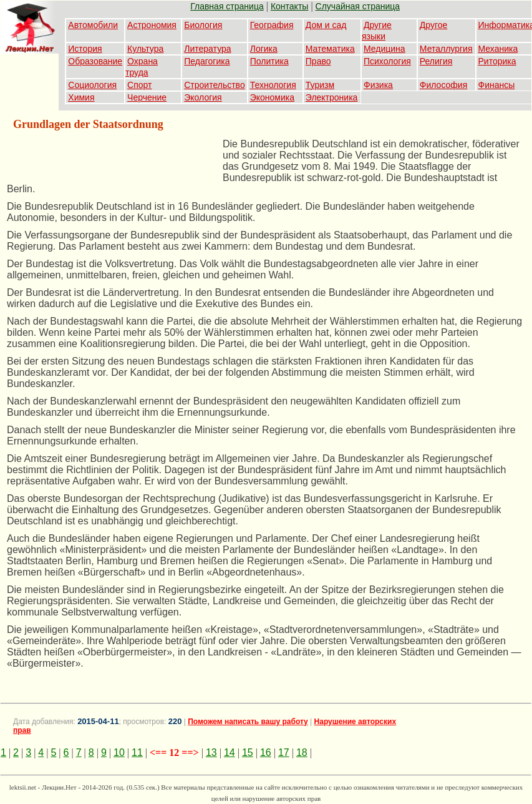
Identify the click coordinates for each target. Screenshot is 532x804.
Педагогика (207, 61)
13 (211, 753)
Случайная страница (358, 6)
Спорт (139, 85)
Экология (203, 97)
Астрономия (152, 25)
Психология (387, 61)
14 (230, 753)
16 (266, 753)
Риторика (497, 61)
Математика (330, 49)
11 (137, 753)
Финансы (497, 85)
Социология (92, 85)
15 (248, 753)
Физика (378, 85)
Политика (269, 61)
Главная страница (227, 6)
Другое (433, 25)
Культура (145, 49)
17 (284, 753)
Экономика (272, 97)
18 (302, 753)
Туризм (320, 85)
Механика (498, 49)
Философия (443, 85)
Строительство (214, 85)
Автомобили (93, 25)
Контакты (289, 6)
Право (318, 61)
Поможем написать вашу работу (248, 722)
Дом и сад (326, 25)
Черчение (147, 97)
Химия (81, 97)
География (272, 25)
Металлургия (446, 49)
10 (119, 753)
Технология (273, 85)
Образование (95, 61)
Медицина (384, 49)
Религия (436, 61)
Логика (264, 49)
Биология (203, 25)
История (85, 49)
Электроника (332, 97)
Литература (207, 49)
